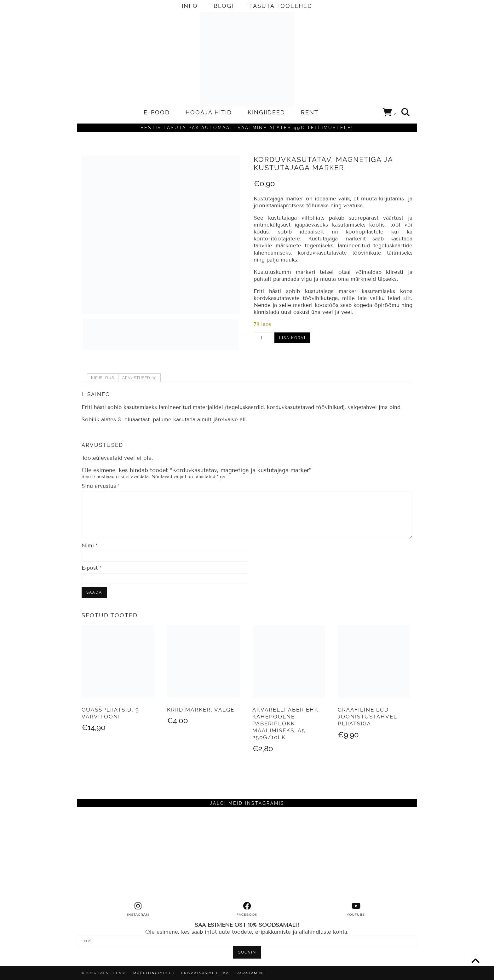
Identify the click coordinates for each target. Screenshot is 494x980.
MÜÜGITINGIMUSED (154, 973)
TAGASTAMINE (250, 973)
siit (407, 298)
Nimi (90, 546)
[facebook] (247, 909)
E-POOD (157, 112)
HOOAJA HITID (209, 112)
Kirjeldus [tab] (103, 378)
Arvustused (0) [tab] (139, 378)
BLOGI (224, 6)
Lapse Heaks (112, 973)
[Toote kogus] (263, 338)
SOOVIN (247, 952)
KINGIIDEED (266, 112)
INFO (190, 6)
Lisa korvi (292, 338)
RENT (310, 112)
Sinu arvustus (101, 486)
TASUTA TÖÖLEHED (281, 6)
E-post (92, 568)
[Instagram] (119, 855)
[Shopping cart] (390, 113)
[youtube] (356, 909)
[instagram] (138, 909)
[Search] (406, 112)
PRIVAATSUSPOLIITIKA (205, 973)
